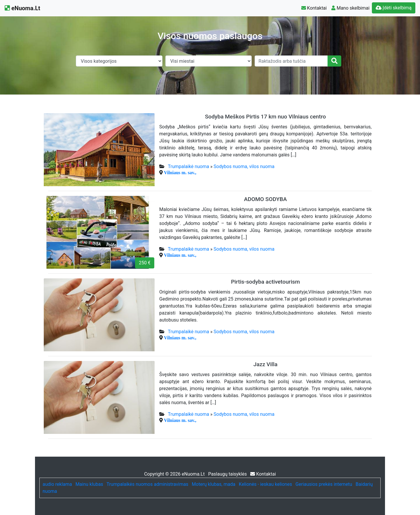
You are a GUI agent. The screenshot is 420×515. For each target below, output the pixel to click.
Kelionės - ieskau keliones (265, 484)
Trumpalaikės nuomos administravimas (147, 484)
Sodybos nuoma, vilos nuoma (244, 166)
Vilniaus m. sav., (180, 172)
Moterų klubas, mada (214, 484)
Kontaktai (314, 8)
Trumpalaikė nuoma (189, 166)
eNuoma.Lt (22, 8)
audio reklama (57, 484)
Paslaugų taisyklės (228, 474)
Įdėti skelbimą (394, 8)
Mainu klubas (89, 484)
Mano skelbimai (350, 8)
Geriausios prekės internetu (324, 484)
